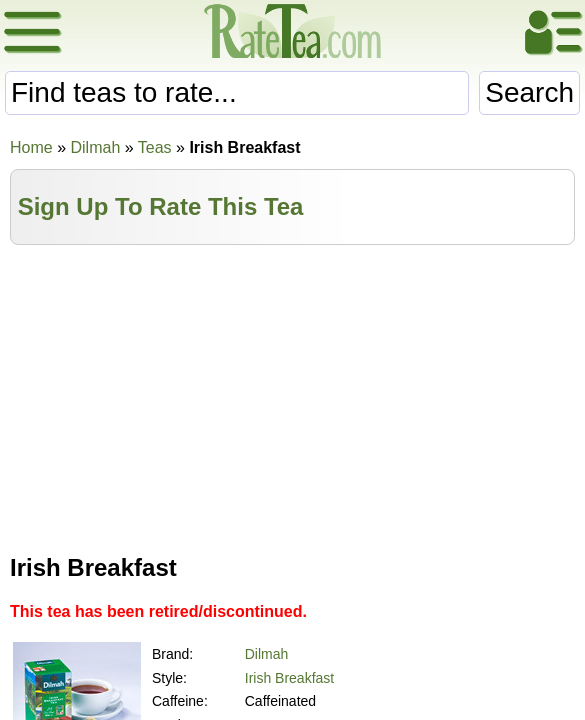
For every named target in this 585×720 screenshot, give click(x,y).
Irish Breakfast (289, 678)
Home (31, 147)
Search (529, 92)
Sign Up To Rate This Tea (161, 206)
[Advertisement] (293, 395)
